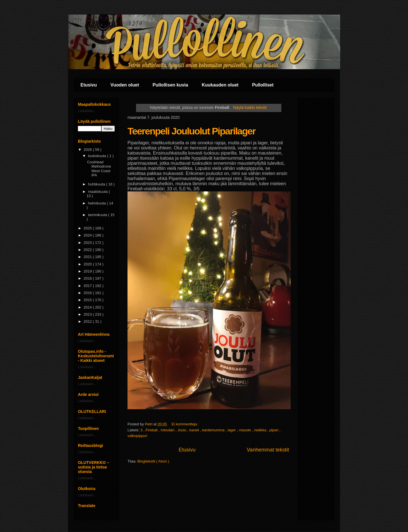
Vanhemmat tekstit (268, 450)
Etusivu (89, 85)
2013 (88, 314)
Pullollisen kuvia (170, 85)
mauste (245, 430)
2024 (88, 235)
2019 (88, 271)
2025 (88, 228)
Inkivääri (168, 430)
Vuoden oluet (125, 85)
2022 (88, 250)
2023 (88, 243)
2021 (88, 257)
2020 (88, 264)
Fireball (152, 430)
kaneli (195, 430)
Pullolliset (263, 85)
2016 (88, 293)
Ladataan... (87, 111)
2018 (88, 278)
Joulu (182, 430)
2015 (88, 300)
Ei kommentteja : (186, 424)
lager (232, 430)
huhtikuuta (97, 184)
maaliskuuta (98, 192)
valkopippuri (137, 436)
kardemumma (214, 430)
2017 (88, 286)
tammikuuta (98, 215)
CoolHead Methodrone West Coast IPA (99, 169)
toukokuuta (98, 156)
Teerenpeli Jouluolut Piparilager (191, 131)
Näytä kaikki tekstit (250, 107)
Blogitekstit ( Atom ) (153, 461)
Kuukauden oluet (220, 85)
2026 (88, 150)
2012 (88, 321)
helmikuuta (97, 203)
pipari (274, 430)
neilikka (261, 430)
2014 (88, 307)
